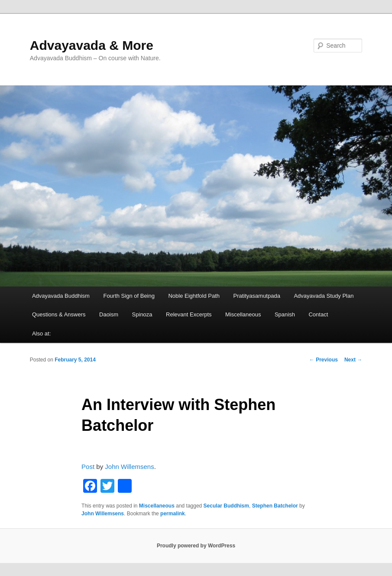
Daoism (109, 314)
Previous (324, 360)
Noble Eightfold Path (194, 296)
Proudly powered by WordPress (196, 546)
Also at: (41, 334)
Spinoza (142, 314)
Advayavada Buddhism (61, 296)
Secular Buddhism (226, 506)
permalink (173, 514)
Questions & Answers (59, 314)
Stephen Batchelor (275, 506)
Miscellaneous (243, 314)
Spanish (285, 314)
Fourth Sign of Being (129, 296)
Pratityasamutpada (257, 296)
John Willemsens (129, 467)
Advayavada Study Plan (324, 296)
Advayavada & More (92, 45)
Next (353, 360)
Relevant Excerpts (189, 314)
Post (88, 467)
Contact (318, 314)
